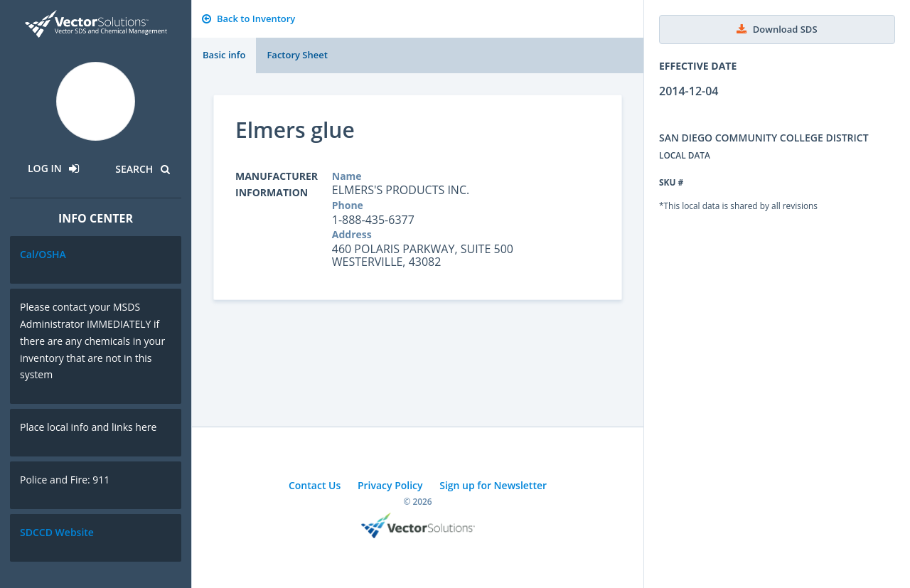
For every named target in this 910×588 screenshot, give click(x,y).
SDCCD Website (57, 532)
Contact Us (315, 485)
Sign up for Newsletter (493, 485)
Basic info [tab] (224, 55)
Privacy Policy (390, 485)
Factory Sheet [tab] (297, 55)
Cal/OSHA (43, 254)
